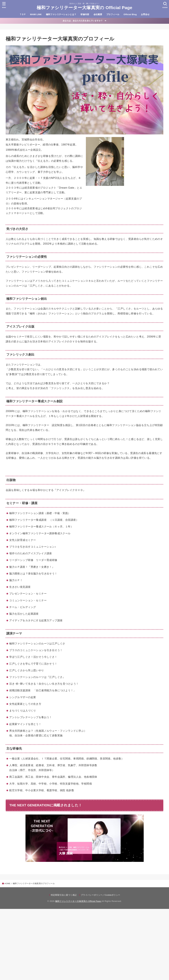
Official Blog (130, 14)
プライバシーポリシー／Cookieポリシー (100, 895)
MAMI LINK (36, 14)
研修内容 (85, 14)
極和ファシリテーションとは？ (61, 14)
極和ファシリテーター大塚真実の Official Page (84, 8)
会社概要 (98, 14)
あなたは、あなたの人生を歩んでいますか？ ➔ (84, 21)
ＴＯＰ (23, 14)
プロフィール (113, 14)
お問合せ (145, 14)
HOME (7, 883)
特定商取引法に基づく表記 (64, 895)
